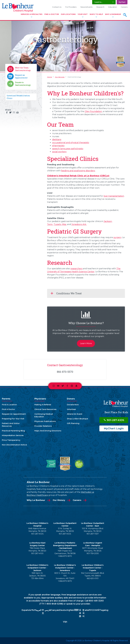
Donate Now (73, 405)
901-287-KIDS (114, 420)
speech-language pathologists (68, 149)
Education (113, 7)
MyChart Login (114, 428)
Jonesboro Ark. (79, 224)
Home (50, 77)
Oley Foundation (93, 111)
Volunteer (71, 409)
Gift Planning (73, 423)
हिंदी (77, 610)
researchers (76, 269)
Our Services (60, 77)
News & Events (86, 7)
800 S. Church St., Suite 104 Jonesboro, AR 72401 (65, 576)
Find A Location (9, 405)
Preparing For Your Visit (13, 419)
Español (26, 610)
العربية (38, 610)
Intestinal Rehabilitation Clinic (18, 97)
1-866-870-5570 (65, 556)
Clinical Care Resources (45, 409)
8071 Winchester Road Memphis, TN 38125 (93, 549)
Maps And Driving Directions (48, 431)
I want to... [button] (98, 2)
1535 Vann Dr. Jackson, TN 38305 (37, 574)
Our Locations (68, 14)
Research (100, 7)
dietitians (57, 140)
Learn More (86, 343)
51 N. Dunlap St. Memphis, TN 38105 (65, 530)
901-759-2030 (93, 553)
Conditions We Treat (69, 293)
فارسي (48, 610)
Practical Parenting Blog (13, 431)
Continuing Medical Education (44, 415)
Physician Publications (45, 421)
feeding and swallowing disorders (78, 171)
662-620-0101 (93, 578)
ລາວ (87, 610)
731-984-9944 (37, 578)
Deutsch (64, 610)
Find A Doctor (52, 14)
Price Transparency (11, 440)
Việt (65, 622)
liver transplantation (114, 196)
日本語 (80, 613)
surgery (117, 237)
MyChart (122, 2)
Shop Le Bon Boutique (77, 419)
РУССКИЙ (94, 610)
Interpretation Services (13, 435)
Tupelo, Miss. (60, 224)
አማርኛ (33, 610)
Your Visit (83, 14)
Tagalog (104, 610)
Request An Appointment (14, 414)
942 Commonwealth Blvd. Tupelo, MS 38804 (93, 574)
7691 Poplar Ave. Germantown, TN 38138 (65, 552)
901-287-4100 (37, 553)
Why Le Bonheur (113, 14)
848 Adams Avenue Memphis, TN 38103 (37, 530)
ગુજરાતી (72, 610)
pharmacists (58, 146)
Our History (59, 500)
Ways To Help (96, 14)
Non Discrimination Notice (14, 445)
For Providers (71, 7)
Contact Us (57, 7)
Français (55, 610)
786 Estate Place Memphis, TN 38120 (37, 549)
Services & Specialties (32, 14)
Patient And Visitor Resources (11, 425)
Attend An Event (75, 414)
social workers (59, 152)
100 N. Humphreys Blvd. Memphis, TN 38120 (93, 530)
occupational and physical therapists (71, 143)
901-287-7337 (93, 534)
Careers (124, 7)
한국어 (83, 613)
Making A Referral (43, 405)
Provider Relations (43, 426)
